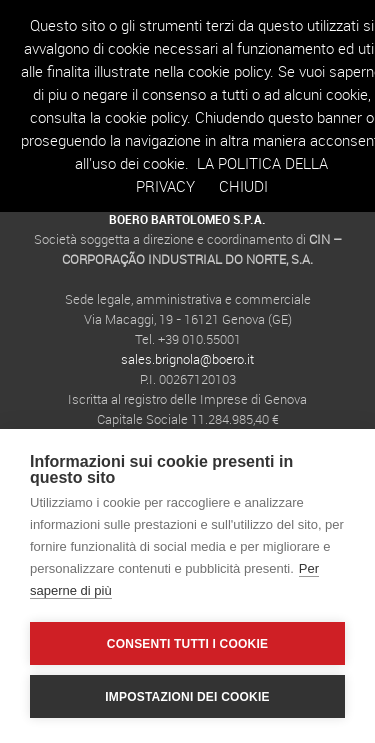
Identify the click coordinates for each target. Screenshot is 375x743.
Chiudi (243, 186)
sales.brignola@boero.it (187, 359)
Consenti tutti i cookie (187, 644)
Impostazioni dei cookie (187, 697)
